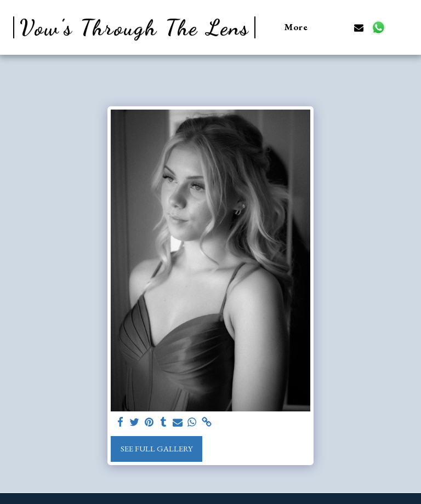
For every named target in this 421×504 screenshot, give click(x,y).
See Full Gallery (157, 448)
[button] (340, 27)
